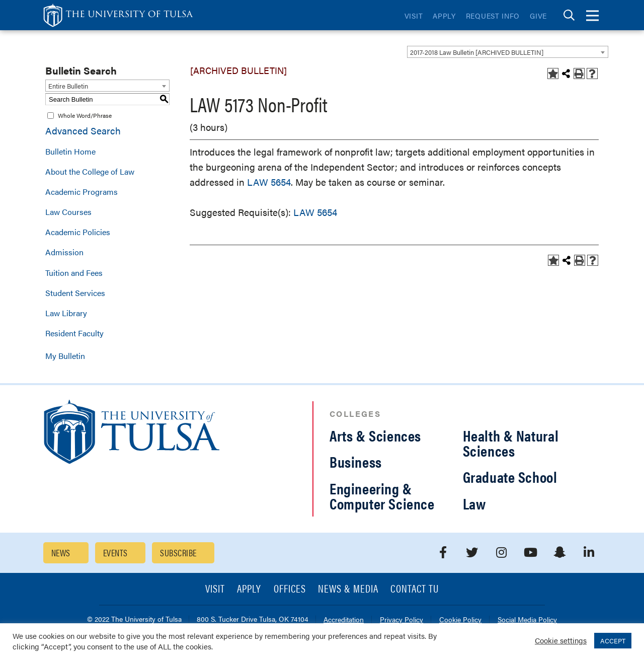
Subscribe (178, 553)
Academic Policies (78, 232)
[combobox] (508, 52)
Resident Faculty (74, 333)
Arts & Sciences (375, 435)
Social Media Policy (527, 620)
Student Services (75, 293)
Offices (290, 589)
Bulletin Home (70, 151)
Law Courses (68, 212)
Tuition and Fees (74, 273)
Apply (444, 16)
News (61, 553)
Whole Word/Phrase (85, 115)
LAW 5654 (269, 182)
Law (474, 503)
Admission (64, 252)
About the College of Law (90, 171)
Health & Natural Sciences (511, 443)
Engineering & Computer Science (382, 496)
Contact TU (415, 589)
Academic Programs (82, 192)
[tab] (569, 15)
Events (115, 553)
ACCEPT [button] (613, 641)
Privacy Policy (401, 620)
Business (356, 461)
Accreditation (344, 620)
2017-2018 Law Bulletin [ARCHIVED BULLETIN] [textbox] (477, 52)
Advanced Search (83, 131)
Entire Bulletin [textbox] (68, 86)
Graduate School (510, 477)
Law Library (66, 313)
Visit (414, 16)
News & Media (348, 589)
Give (538, 16)
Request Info (493, 16)
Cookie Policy (460, 620)
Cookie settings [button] (561, 640)
